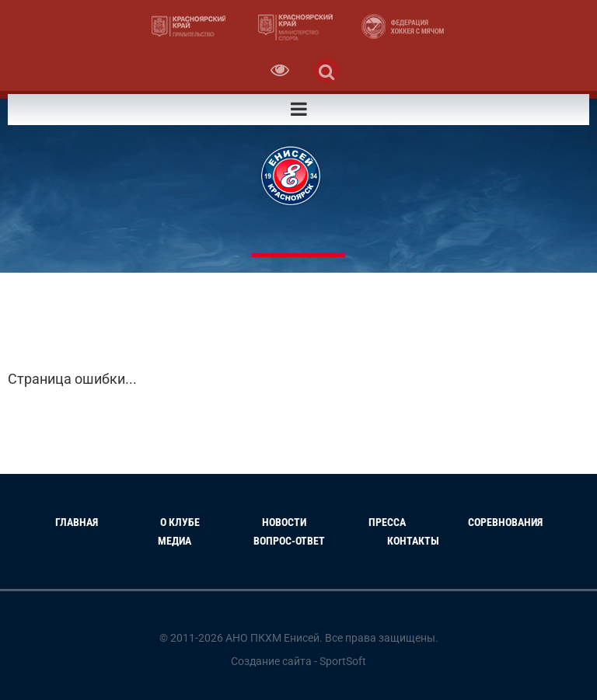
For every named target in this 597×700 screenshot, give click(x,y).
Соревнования (505, 522)
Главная (77, 522)
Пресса (387, 522)
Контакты (413, 541)
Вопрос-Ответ (289, 541)
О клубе (180, 522)
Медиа (175, 541)
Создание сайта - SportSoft (298, 661)
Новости (284, 522)
